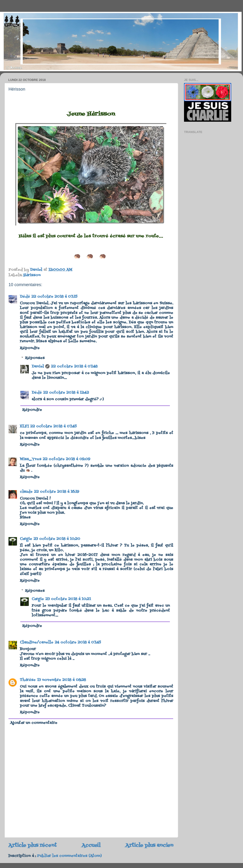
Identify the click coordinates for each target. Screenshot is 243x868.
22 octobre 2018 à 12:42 (66, 393)
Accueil (91, 845)
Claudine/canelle (37, 643)
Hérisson (32, 275)
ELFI (24, 426)
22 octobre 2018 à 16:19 (57, 492)
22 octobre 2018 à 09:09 (67, 459)
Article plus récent (32, 845)
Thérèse (28, 680)
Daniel (38, 367)
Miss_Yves (31, 459)
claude (26, 492)
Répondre (30, 348)
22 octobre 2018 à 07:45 (53, 426)
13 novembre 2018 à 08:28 (61, 680)
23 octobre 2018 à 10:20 (57, 539)
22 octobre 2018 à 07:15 (54, 297)
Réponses (35, 358)
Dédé (25, 297)
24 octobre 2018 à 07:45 (78, 643)
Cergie (26, 539)
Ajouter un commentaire (34, 723)
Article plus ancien (149, 845)
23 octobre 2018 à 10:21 (68, 599)
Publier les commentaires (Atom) (69, 856)
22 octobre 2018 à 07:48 (74, 367)
